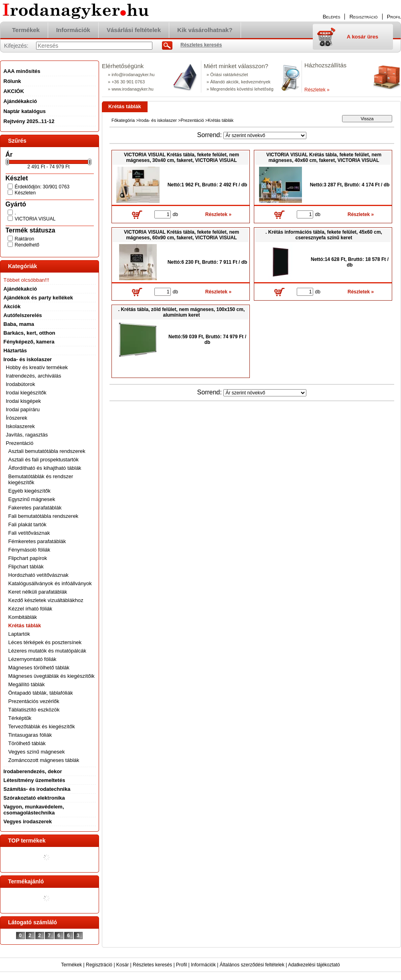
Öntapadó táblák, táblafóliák (41, 693)
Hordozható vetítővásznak (38, 575)
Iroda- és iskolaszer (158, 120)
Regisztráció (99, 965)
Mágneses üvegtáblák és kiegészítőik (52, 676)
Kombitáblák (23, 617)
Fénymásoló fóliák (29, 550)
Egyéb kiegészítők (30, 491)
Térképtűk (20, 718)
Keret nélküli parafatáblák (38, 592)
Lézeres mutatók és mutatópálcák (47, 651)
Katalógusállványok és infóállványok (50, 583)
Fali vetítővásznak (29, 533)
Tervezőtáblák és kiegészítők (42, 726)
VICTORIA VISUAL (35, 219)
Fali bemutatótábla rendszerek (44, 516)
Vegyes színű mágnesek (37, 752)
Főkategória (123, 120)
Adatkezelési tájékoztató (314, 965)
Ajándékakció (20, 289)
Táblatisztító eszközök (34, 710)
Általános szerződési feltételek (252, 965)
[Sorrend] (265, 135)
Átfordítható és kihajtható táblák (45, 468)
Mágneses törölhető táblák (39, 668)
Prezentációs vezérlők (34, 701)
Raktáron (25, 239)
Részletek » (317, 90)
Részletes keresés (152, 965)
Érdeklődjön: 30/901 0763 (42, 187)
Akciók (12, 306)
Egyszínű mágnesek (32, 499)
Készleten (25, 193)
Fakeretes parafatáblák (35, 508)
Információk (203, 965)
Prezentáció (192, 120)
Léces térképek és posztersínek (45, 642)
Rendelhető (27, 245)
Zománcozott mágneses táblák (44, 760)
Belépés (332, 17)
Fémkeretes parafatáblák (37, 541)
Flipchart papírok (28, 558)
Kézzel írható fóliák (30, 609)
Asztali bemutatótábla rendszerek (47, 451)
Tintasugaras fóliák (30, 735)
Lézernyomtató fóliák (32, 659)
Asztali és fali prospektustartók (44, 460)
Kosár (123, 965)
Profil (181, 965)
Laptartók (19, 634)
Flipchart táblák (26, 567)
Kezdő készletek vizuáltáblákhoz (46, 600)
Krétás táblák (25, 625)
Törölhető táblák (27, 743)
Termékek (71, 965)
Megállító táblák (27, 684)
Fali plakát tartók (27, 524)
